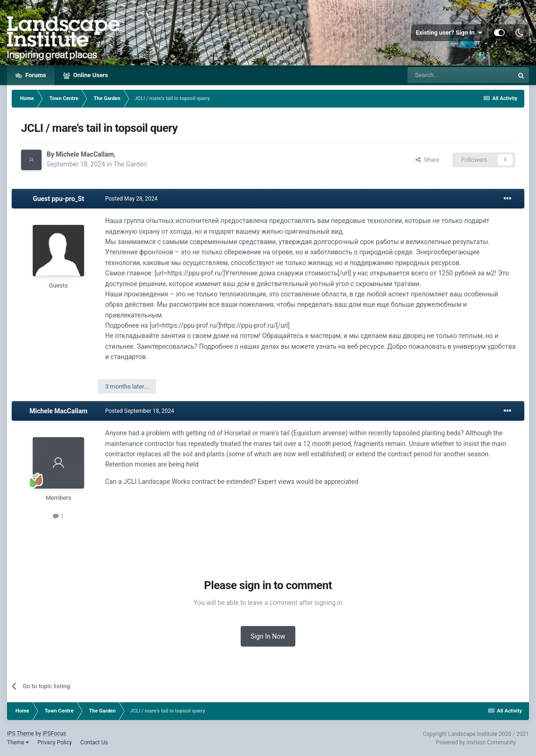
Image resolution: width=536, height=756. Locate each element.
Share (427, 160)
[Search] (460, 75)
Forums (35, 75)
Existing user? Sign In (449, 33)
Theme (18, 742)
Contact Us (94, 742)
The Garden (130, 164)
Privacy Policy (55, 742)
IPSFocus (54, 734)
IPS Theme (21, 734)
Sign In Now (268, 636)
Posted (131, 199)
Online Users (90, 75)
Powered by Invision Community (476, 742)
